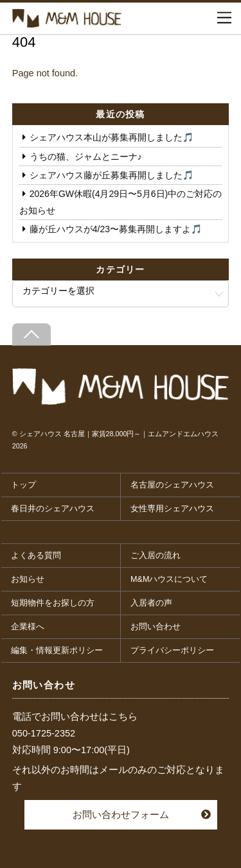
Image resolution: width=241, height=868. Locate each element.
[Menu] (224, 18)
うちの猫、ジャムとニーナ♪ (86, 157)
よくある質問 (36, 556)
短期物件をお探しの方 (53, 603)
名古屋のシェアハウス (172, 485)
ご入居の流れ (156, 556)
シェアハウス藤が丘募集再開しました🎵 (112, 175)
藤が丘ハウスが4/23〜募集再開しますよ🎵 (116, 229)
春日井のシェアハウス (53, 509)
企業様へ (28, 627)
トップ (23, 485)
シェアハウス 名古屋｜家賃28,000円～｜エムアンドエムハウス (119, 434)
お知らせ (28, 579)
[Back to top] (31, 335)
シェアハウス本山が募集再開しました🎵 (112, 137)
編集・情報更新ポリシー (57, 651)
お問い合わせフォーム (121, 814)
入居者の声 (151, 603)
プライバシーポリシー (172, 651)
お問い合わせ (156, 627)
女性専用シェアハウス (172, 509)
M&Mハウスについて (169, 579)
